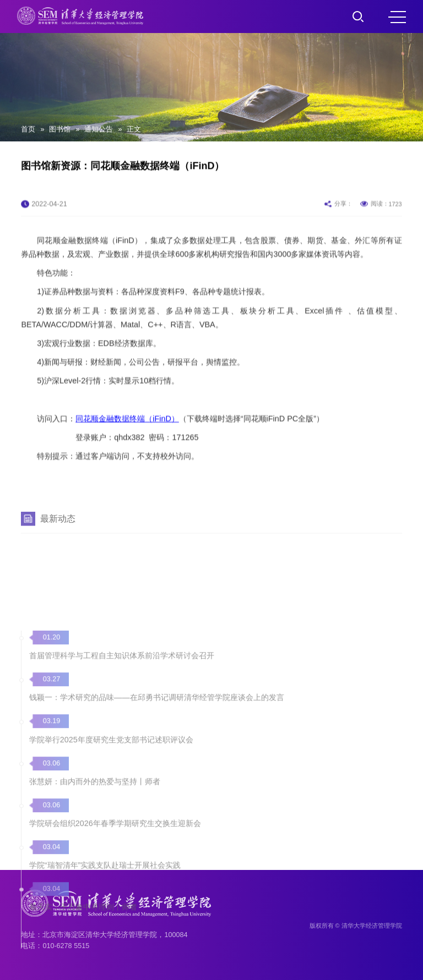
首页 (28, 129)
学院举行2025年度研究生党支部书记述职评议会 (111, 832)
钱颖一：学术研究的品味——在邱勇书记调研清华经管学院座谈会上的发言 (157, 790)
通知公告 (99, 129)
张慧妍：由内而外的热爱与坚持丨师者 (95, 874)
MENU (397, 17)
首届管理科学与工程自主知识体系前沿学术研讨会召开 (122, 749)
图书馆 (60, 129)
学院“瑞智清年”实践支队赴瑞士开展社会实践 (105, 957)
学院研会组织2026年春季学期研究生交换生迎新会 (115, 915)
